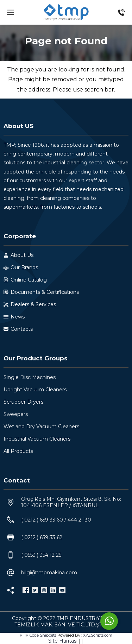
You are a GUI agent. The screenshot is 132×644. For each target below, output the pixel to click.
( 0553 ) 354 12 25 (41, 555)
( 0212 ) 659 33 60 (42, 520)
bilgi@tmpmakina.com (49, 573)
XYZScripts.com (98, 635)
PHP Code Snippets (38, 635)
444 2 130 (79, 520)
